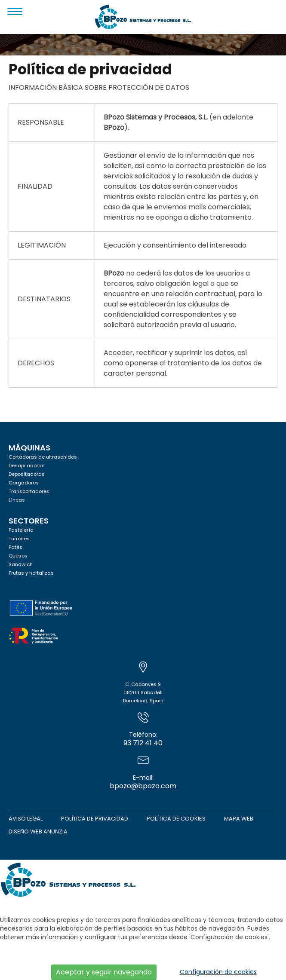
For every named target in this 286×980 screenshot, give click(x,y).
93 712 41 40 (143, 730)
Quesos (18, 556)
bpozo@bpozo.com (143, 773)
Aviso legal (26, 819)
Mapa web (239, 819)
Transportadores (29, 491)
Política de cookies (176, 819)
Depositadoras (27, 474)
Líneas (17, 500)
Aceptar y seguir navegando (104, 972)
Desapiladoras (27, 465)
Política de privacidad (95, 819)
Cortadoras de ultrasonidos (43, 457)
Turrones (19, 539)
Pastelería (21, 530)
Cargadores (24, 483)
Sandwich (21, 564)
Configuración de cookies (218, 972)
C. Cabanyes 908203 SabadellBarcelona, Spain (143, 684)
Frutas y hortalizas (31, 573)
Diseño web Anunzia (38, 831)
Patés (15, 547)
